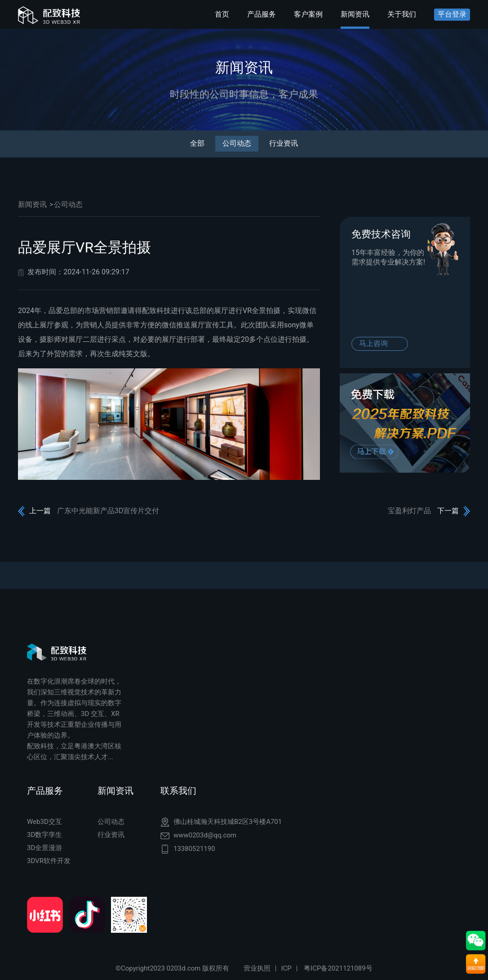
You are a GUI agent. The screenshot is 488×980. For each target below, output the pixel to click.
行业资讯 (284, 143)
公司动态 (237, 143)
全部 (197, 143)
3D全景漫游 (44, 848)
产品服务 (262, 14)
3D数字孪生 (44, 835)
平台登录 (452, 14)
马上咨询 (373, 343)
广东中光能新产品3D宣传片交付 (108, 511)
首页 (222, 14)
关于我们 (402, 14)
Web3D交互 (44, 822)
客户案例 (308, 14)
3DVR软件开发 (49, 861)
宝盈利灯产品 (409, 511)
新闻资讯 (355, 14)
